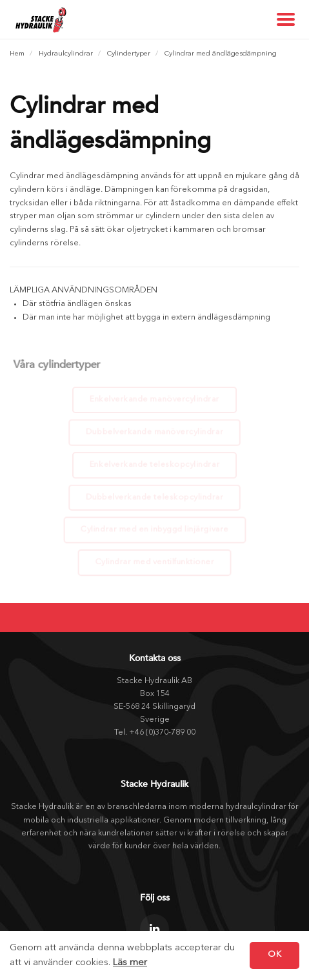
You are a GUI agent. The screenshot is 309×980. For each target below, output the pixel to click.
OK (274, 954)
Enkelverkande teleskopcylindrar (154, 464)
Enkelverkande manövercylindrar (154, 399)
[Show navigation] (286, 19)
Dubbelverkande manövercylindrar (154, 432)
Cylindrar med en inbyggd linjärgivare (154, 529)
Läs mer (130, 963)
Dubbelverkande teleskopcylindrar (154, 496)
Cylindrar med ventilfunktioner (155, 562)
